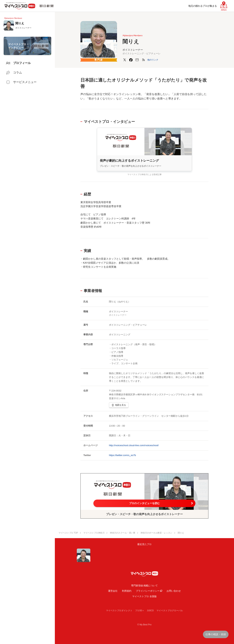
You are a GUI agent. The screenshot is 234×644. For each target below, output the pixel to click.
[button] (153, 60)
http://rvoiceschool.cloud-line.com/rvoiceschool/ (134, 445)
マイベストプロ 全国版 (144, 596)
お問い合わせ (174, 591)
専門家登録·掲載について (145, 586)
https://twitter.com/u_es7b (122, 455)
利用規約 (127, 591)
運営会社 (113, 591)
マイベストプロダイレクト (119, 611)
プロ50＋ (140, 611)
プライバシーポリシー (148, 591)
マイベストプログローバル (170, 611)
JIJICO (150, 611)
